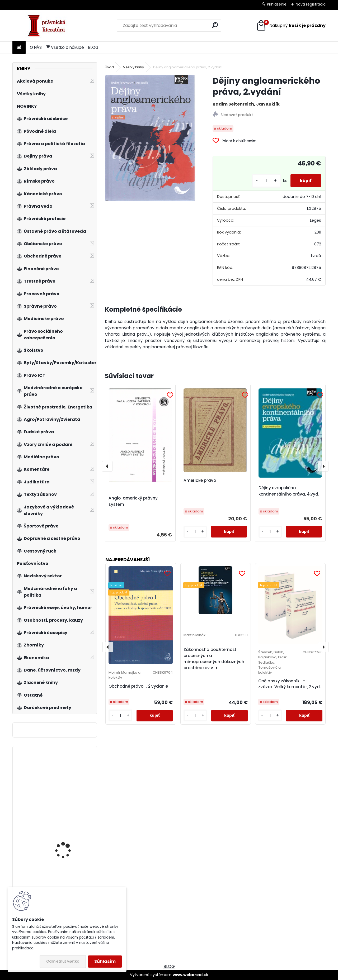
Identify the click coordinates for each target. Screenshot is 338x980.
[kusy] (264, 181)
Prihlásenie (277, 4)
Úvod (109, 67)
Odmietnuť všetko (63, 961)
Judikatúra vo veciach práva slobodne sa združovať (68, 838)
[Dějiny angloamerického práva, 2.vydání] (150, 138)
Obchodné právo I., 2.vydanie (138, 686)
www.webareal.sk (190, 975)
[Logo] (49, 26)
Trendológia (58, 776)
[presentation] (107, 466)
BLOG (93, 47)
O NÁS (36, 47)
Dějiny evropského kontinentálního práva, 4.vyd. (289, 491)
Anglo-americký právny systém (133, 501)
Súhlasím (105, 961)
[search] (215, 25)
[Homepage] (19, 48)
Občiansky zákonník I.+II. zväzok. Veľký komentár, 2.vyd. (289, 684)
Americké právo (200, 480)
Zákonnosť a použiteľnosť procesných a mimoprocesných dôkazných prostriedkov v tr (214, 658)
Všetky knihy (133, 67)
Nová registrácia (311, 4)
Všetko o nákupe (65, 47)
